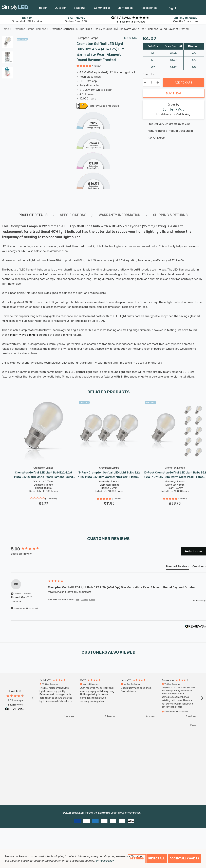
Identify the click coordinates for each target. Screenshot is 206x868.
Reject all (157, 859)
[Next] (202, 27)
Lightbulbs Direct (108, 813)
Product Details (33, 215)
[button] (89, 66)
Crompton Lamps (87, 38)
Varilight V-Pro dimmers (23, 335)
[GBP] (200, 8)
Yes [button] (78, 600)
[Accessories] (149, 9)
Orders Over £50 (76, 20)
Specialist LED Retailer (27, 20)
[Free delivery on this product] (174, 124)
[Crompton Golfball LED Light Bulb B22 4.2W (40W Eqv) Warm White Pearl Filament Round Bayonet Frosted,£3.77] (43, 431)
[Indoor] (43, 9)
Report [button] (84, 600)
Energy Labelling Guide (104, 106)
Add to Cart (183, 82)
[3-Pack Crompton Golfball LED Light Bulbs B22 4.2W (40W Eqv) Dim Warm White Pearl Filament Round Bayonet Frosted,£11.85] (109, 431)
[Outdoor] (60, 9)
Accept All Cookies (184, 859)
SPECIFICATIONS (73, 215)
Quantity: (149, 74)
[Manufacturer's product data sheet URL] (174, 131)
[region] (117, 698)
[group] (29, 549)
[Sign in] (173, 7)
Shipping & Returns (170, 215)
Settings (137, 859)
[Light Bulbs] (125, 9)
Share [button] (92, 600)
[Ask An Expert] (174, 138)
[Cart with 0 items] (192, 7)
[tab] (177, 567)
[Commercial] (102, 9)
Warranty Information (120, 215)
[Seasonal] (80, 9)
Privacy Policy (105, 861)
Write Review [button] (194, 551)
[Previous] (197, 27)
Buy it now (173, 93)
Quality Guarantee (186, 20)
